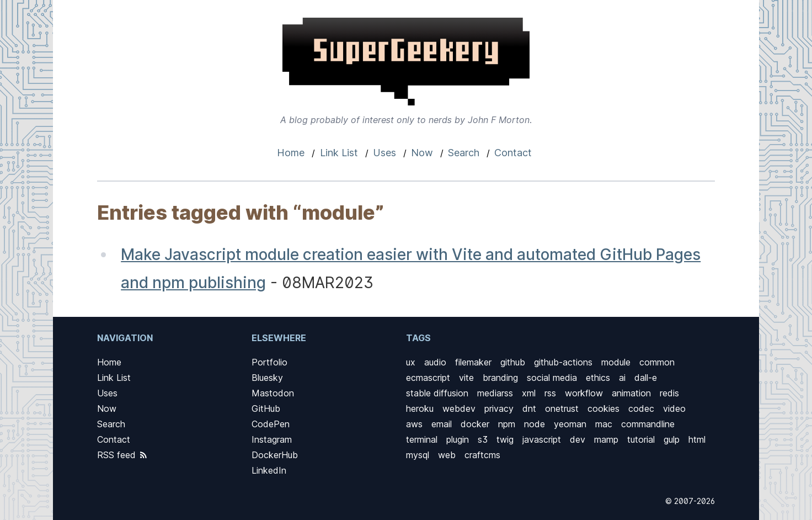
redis (669, 393)
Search (464, 153)
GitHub (266, 408)
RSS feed (123, 455)
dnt (529, 408)
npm (507, 424)
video (674, 408)
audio (435, 362)
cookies (603, 408)
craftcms (482, 455)
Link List (339, 153)
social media (552, 378)
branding (500, 378)
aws (414, 424)
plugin (458, 439)
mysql (418, 455)
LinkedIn (269, 470)
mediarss (495, 393)
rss (550, 393)
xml (529, 393)
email (442, 424)
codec (641, 408)
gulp (672, 439)
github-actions (563, 362)
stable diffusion (437, 393)
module (616, 362)
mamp (606, 439)
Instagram (272, 439)
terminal (422, 439)
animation (631, 393)
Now (422, 153)
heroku (420, 408)
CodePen (271, 424)
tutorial (641, 439)
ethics (598, 378)
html (697, 439)
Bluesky (267, 378)
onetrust (562, 408)
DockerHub (275, 455)
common (657, 362)
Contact (513, 153)
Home (291, 153)
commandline (648, 424)
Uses (384, 153)
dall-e (646, 378)
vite (466, 378)
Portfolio (269, 362)
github (513, 362)
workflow (584, 393)
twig (505, 439)
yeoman (570, 424)
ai (622, 378)
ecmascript (428, 378)
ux (411, 362)
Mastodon (273, 393)
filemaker (473, 362)
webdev (459, 408)
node (535, 424)
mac (604, 424)
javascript (542, 439)
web (447, 455)
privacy (499, 408)
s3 (483, 439)
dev (578, 439)
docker (475, 424)
